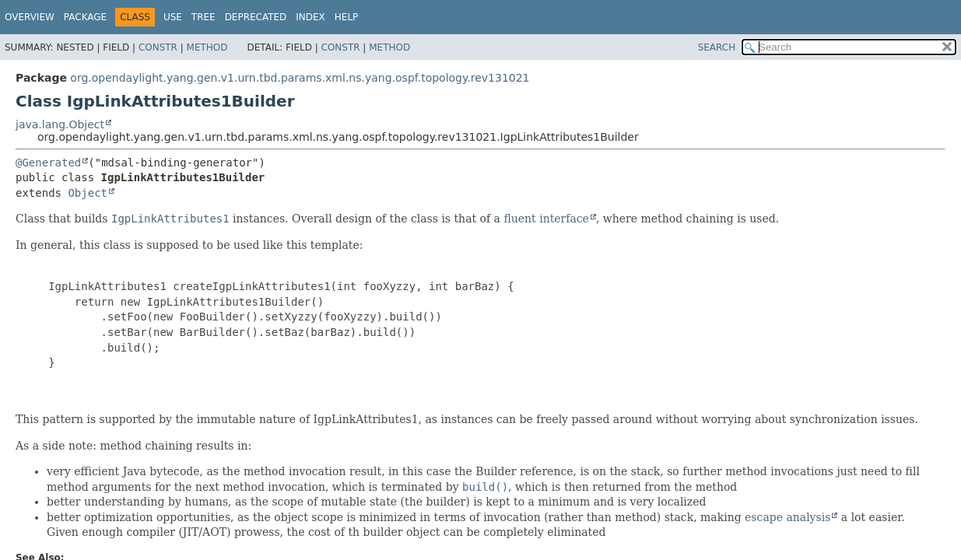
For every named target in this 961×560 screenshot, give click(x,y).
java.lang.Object (60, 124)
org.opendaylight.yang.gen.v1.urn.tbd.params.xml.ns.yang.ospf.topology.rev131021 (300, 78)
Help (347, 17)
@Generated (48, 163)
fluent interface (546, 219)
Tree (203, 17)
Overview (30, 17)
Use (173, 17)
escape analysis (787, 517)
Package (85, 17)
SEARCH (717, 47)
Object (88, 193)
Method (207, 47)
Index (310, 17)
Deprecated (256, 17)
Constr (158, 47)
